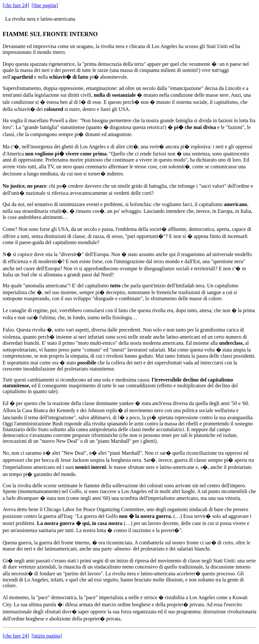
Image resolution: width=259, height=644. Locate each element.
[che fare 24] (16, 5)
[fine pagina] (45, 5)
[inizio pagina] (47, 636)
